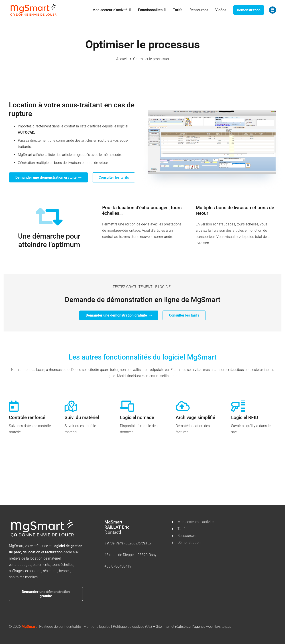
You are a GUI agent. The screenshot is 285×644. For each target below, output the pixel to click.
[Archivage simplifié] (183, 406)
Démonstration (189, 543)
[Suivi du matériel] (71, 406)
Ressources (186, 536)
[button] (129, 10)
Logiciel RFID (245, 417)
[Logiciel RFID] (238, 406)
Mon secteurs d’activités (196, 522)
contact (113, 532)
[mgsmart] (33, 10)
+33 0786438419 (118, 566)
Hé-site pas (222, 627)
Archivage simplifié (195, 417)
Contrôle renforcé (27, 417)
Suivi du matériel (82, 417)
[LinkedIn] (273, 10)
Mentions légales (97, 627)
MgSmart (29, 627)
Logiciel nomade (137, 417)
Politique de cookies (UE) (132, 627)
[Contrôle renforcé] (14, 406)
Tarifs (182, 529)
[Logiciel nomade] (127, 406)
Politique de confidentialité (60, 627)
